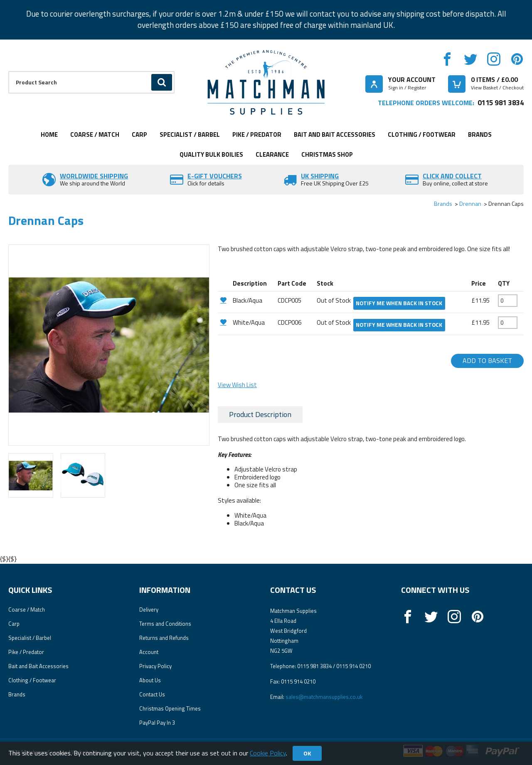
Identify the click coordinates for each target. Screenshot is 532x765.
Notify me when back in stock (399, 303)
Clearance (272, 154)
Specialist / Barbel (190, 134)
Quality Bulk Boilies (211, 154)
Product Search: (9, 71)
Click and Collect (452, 176)
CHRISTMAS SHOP (327, 154)
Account (149, 652)
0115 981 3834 (501, 102)
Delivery (149, 610)
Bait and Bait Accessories (335, 134)
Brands (480, 134)
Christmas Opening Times (170, 708)
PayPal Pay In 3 (157, 723)
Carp (139, 134)
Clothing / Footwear (422, 134)
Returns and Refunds (164, 638)
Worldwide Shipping (94, 176)
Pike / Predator (257, 134)
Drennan (470, 204)
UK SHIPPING (320, 176)
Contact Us (152, 694)
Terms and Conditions (165, 624)
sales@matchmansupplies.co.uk (324, 697)
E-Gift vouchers (215, 176)
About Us (150, 680)
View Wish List (237, 385)
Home (49, 134)
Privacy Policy (155, 666)
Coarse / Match (95, 134)
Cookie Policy (268, 753)
